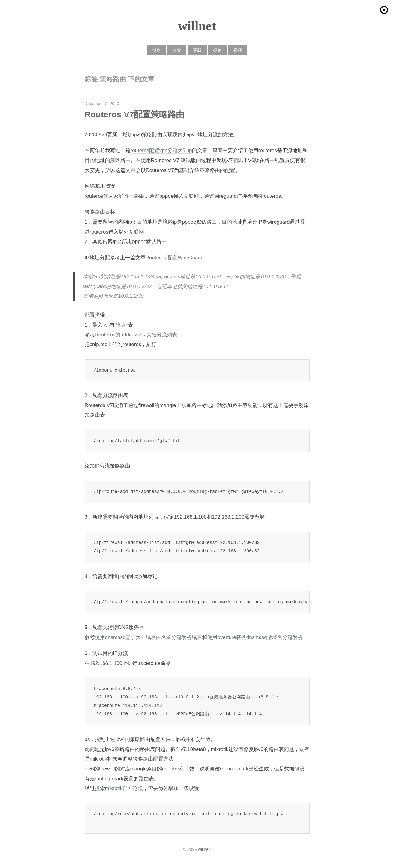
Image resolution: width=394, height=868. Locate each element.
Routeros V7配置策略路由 (135, 115)
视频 (238, 50)
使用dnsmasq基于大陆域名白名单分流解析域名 (149, 637)
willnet (197, 26)
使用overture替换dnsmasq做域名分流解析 (255, 637)
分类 (177, 50)
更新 (197, 50)
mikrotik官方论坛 (124, 788)
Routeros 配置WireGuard (174, 258)
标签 (217, 50)
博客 (156, 50)
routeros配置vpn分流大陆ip (161, 151)
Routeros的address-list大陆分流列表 (136, 335)
